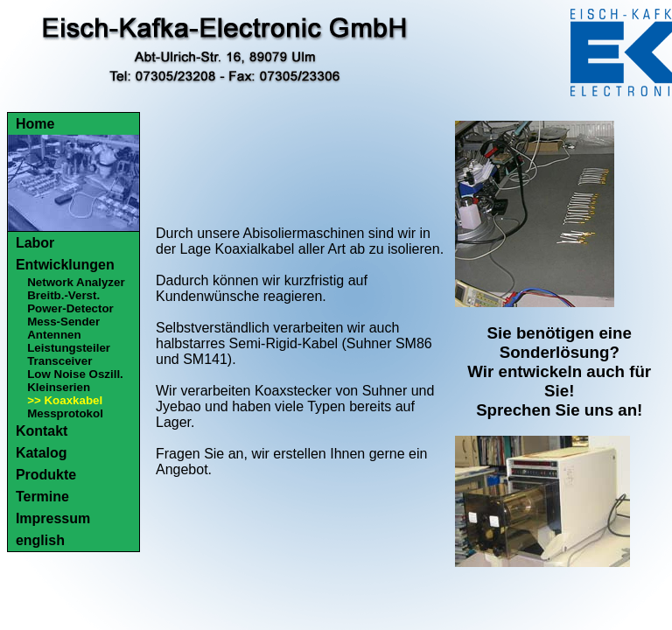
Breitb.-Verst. (63, 295)
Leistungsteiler (69, 348)
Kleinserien (59, 387)
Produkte (46, 475)
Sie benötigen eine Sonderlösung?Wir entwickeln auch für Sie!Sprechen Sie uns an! (559, 371)
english (40, 540)
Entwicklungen (65, 265)
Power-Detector (70, 308)
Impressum (53, 518)
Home (35, 124)
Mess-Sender (63, 322)
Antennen (54, 335)
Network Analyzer (76, 282)
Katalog (42, 453)
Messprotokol (65, 413)
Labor (35, 243)
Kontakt (42, 431)
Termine (42, 497)
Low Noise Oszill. (75, 374)
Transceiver (59, 361)
